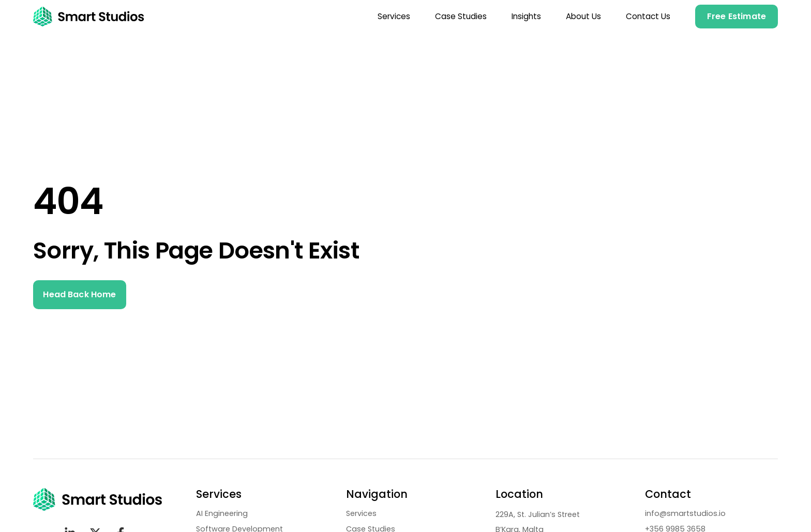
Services (394, 16)
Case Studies (461, 16)
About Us (583, 16)
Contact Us (648, 16)
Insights (526, 16)
